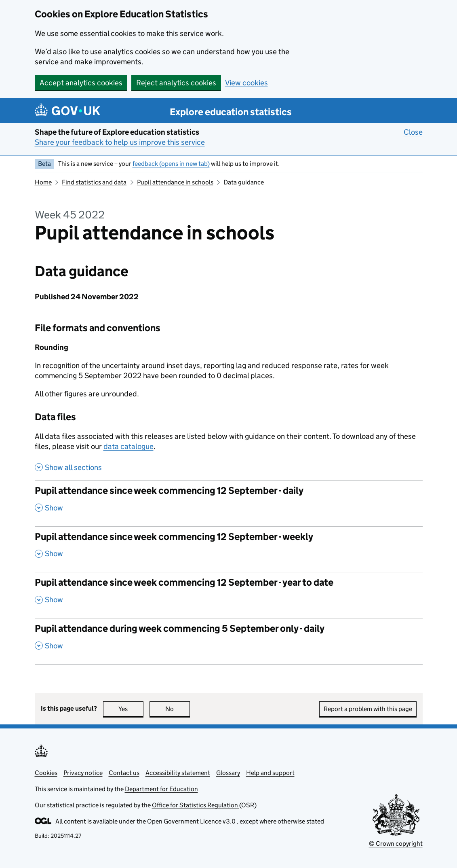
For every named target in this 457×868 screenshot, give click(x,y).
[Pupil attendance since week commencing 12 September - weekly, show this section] (229, 549)
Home (43, 182)
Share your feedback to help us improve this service (120, 142)
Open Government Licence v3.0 (192, 821)
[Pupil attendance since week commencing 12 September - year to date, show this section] (229, 595)
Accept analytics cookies (81, 83)
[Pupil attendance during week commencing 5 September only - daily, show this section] (229, 641)
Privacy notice (83, 773)
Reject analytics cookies (176, 83)
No (178, 709)
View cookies (246, 83)
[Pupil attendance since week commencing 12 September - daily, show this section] (229, 503)
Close (413, 132)
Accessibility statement (178, 773)
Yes (131, 709)
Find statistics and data (94, 182)
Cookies (46, 773)
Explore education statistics (231, 112)
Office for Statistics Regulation (196, 805)
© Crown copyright (396, 844)
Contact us (124, 773)
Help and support (270, 773)
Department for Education (161, 789)
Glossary (228, 773)
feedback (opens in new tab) (171, 164)
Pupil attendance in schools (175, 182)
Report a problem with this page (368, 709)
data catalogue (128, 446)
